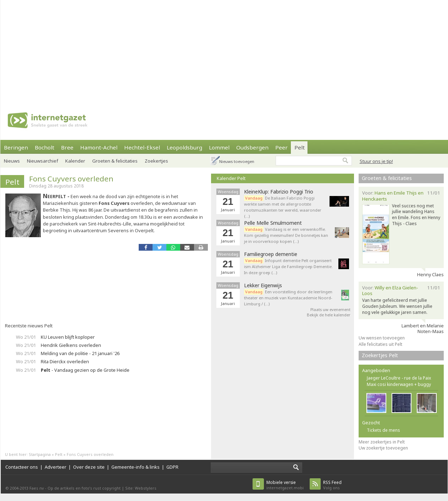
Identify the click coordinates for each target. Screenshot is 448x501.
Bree (67, 147)
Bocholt (45, 147)
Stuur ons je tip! (376, 161)
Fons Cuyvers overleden (71, 179)
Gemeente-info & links (135, 467)
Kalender (75, 161)
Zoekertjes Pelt (380, 355)
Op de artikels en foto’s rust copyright (84, 488)
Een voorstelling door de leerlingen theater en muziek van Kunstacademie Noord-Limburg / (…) (288, 298)
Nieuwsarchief (43, 161)
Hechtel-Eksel (142, 147)
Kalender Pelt (231, 178)
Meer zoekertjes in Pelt (382, 442)
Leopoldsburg (184, 147)
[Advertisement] (120, 50)
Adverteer (56, 467)
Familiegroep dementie (271, 254)
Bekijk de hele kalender (329, 315)
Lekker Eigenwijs (263, 285)
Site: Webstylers (141, 488)
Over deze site (89, 467)
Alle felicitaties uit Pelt (380, 344)
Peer (281, 147)
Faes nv (37, 488)
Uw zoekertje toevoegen (383, 448)
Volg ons (332, 485)
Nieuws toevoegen (237, 161)
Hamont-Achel (99, 147)
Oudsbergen (252, 147)
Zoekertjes (156, 161)
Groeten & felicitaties (115, 161)
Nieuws (12, 161)
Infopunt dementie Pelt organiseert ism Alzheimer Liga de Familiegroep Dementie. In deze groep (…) (288, 266)
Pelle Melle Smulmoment (273, 223)
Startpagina (40, 454)
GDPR (172, 467)
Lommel (219, 147)
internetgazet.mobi (285, 485)
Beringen (16, 147)
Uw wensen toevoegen (382, 338)
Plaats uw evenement (330, 309)
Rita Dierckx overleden (65, 361)
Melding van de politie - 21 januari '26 (80, 353)
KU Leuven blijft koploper (68, 337)
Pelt (300, 147)
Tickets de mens (383, 430)
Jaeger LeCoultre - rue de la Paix (399, 378)
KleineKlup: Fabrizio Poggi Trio (279, 192)
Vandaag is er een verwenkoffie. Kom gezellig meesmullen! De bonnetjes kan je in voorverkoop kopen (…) (286, 235)
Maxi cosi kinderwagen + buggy (399, 384)
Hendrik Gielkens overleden (71, 345)
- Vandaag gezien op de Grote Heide (85, 370)
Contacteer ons (22, 467)
